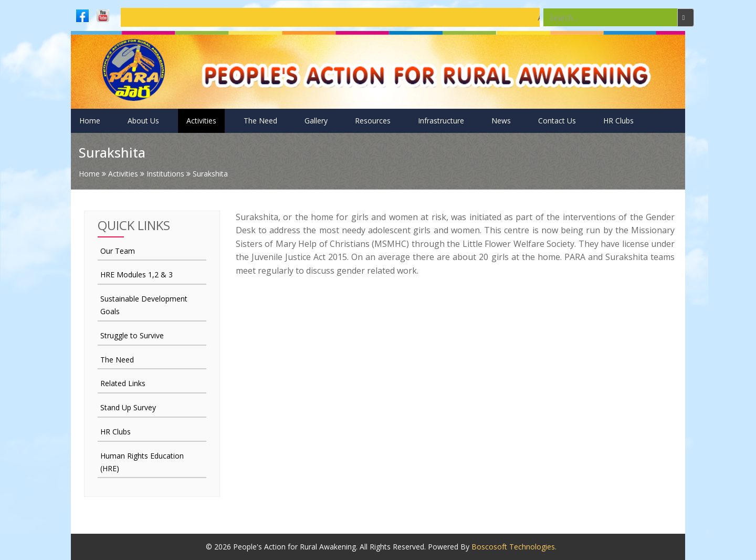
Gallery (316, 121)
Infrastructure (441, 121)
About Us (143, 121)
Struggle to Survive (132, 335)
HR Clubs (618, 121)
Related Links (123, 383)
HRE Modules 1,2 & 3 (136, 274)
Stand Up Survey (128, 407)
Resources (373, 121)
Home (90, 121)
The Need (260, 121)
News (501, 121)
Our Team (118, 251)
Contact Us (557, 121)
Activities (201, 121)
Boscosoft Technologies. (514, 547)
